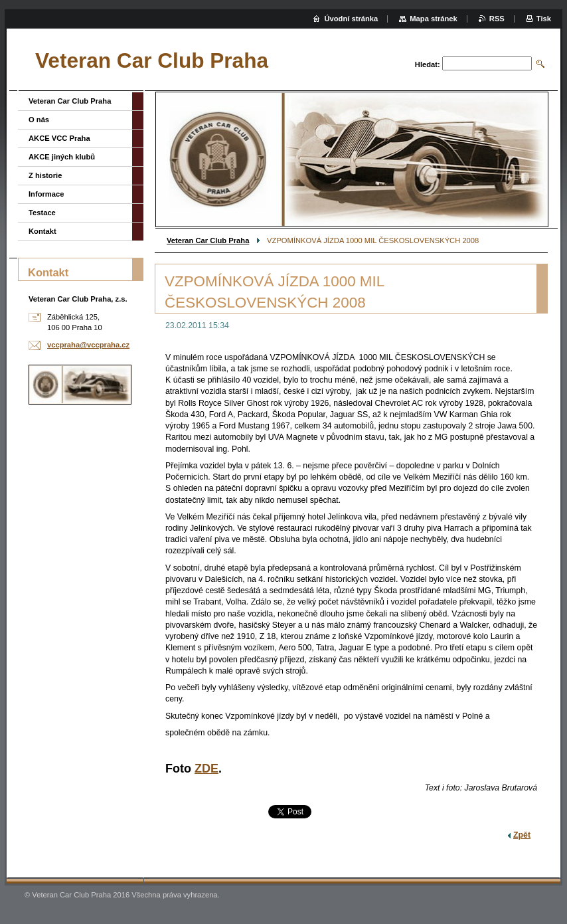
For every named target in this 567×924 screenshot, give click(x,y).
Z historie (45, 175)
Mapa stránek (434, 19)
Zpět (522, 835)
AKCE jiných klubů (62, 157)
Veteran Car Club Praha (208, 240)
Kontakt (42, 231)
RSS (497, 19)
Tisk (544, 19)
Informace (46, 194)
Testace (42, 213)
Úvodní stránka (351, 19)
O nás (39, 120)
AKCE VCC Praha (59, 138)
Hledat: (428, 64)
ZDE (206, 769)
